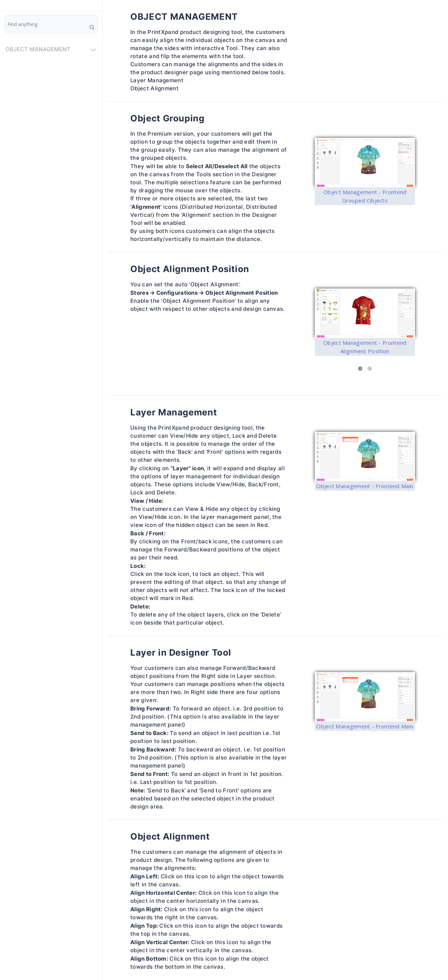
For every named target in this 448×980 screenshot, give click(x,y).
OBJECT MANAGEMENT (52, 49)
